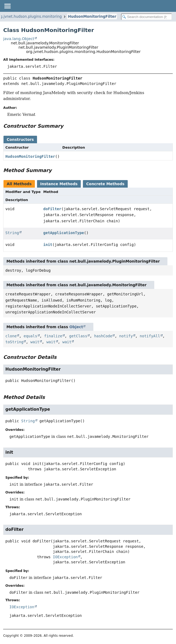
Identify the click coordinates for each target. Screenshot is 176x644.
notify (126, 336)
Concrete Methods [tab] (105, 184)
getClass (78, 336)
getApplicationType (64, 233)
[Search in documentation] (146, 17)
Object (76, 327)
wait (35, 342)
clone (11, 336)
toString (14, 342)
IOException (65, 557)
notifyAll (150, 336)
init (48, 245)
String (12, 233)
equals (30, 336)
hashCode (103, 336)
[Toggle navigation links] (7, 6)
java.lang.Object (19, 39)
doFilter (52, 209)
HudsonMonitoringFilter (92, 17)
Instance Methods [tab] (59, 184)
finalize (53, 336)
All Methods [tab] (19, 184)
